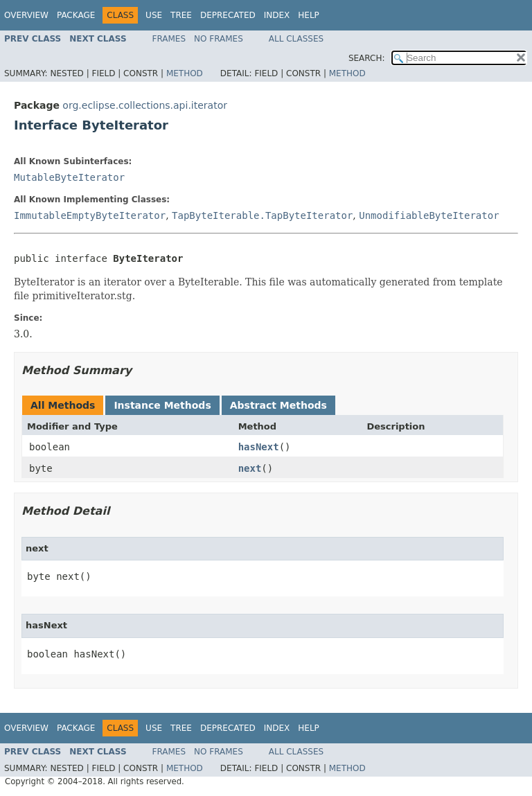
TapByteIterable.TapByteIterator (262, 215)
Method (185, 73)
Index (277, 15)
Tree (181, 15)
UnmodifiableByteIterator (429, 215)
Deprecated (228, 15)
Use (154, 15)
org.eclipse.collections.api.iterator (145, 105)
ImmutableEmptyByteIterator (90, 215)
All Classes (296, 39)
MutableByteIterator (69, 177)
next (250, 468)
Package (76, 15)
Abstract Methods (278, 405)
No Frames (219, 39)
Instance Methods (162, 405)
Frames (169, 39)
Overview (26, 15)
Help (309, 15)
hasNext (259, 447)
